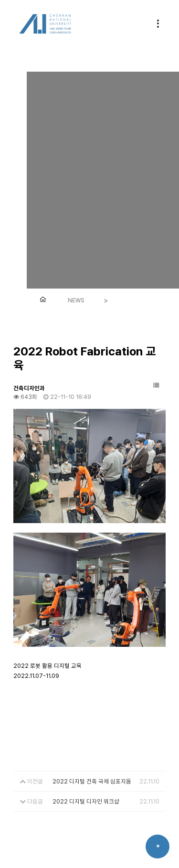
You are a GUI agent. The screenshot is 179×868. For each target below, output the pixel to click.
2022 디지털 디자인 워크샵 (86, 801)
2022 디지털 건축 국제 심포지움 (92, 781)
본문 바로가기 (0, 0)
